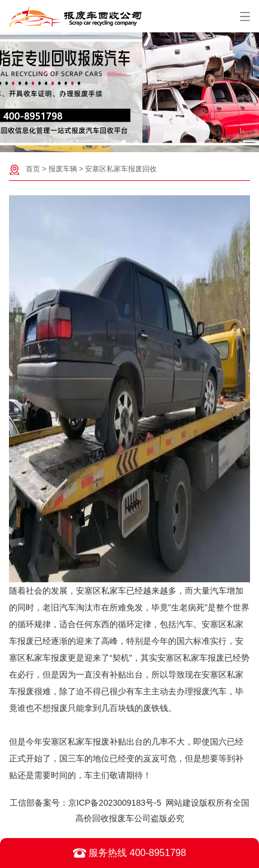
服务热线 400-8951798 (129, 853)
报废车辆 (63, 169)
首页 (33, 169)
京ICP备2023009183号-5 (115, 803)
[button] (124, 143)
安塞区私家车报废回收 (121, 169)
